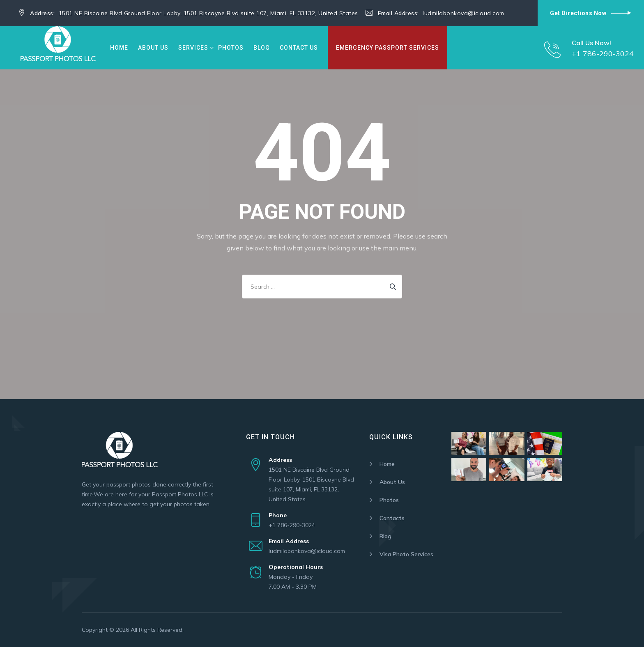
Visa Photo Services (406, 554)
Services (193, 48)
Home (119, 48)
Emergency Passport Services (388, 48)
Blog (262, 48)
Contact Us (299, 48)
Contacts (392, 518)
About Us (153, 48)
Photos (231, 48)
